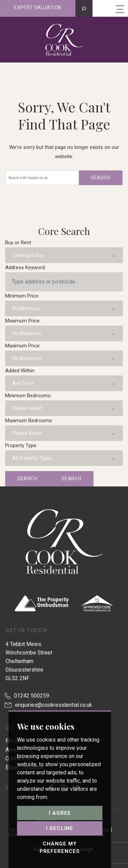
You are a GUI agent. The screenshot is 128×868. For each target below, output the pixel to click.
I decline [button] (60, 828)
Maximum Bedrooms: (29, 421)
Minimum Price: (22, 296)
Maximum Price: (23, 321)
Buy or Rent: (19, 243)
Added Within (20, 371)
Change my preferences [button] (60, 848)
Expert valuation (38, 8)
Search (101, 178)
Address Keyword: (25, 267)
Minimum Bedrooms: (28, 396)
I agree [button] (60, 813)
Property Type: (21, 445)
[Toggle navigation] (120, 9)
